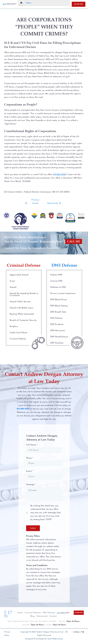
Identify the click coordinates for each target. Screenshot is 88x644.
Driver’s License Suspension (63, 293)
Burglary (14, 326)
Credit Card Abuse (18, 333)
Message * (31, 485)
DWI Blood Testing (59, 306)
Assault (13, 287)
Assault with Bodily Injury (21, 308)
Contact (53, 616)
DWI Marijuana (58, 331)
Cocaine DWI (56, 281)
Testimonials (42, 616)
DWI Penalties (57, 343)
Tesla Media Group (55, 639)
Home (20, 613)
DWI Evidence (57, 324)
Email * (30, 471)
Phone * (30, 458)
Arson (12, 281)
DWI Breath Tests (58, 312)
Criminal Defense (18, 339)
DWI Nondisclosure (59, 337)
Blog (32, 616)
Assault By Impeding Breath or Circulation (24, 294)
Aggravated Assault (19, 275)
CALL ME (74, 241)
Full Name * (32, 445)
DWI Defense (56, 318)
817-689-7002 (79, 4)
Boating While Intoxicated (22, 314)
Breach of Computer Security (23, 320)
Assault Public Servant (20, 302)
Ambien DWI (56, 275)
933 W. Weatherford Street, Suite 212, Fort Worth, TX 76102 (32, 621)
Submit (33, 528)
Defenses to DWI (58, 287)
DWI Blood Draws (59, 300)
